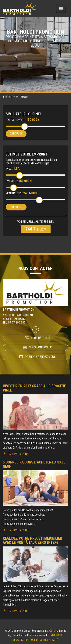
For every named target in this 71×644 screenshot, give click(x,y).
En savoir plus (18, 454)
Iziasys (51, 631)
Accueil (7, 97)
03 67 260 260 (17, 322)
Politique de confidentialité (41, 640)
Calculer (16, 133)
